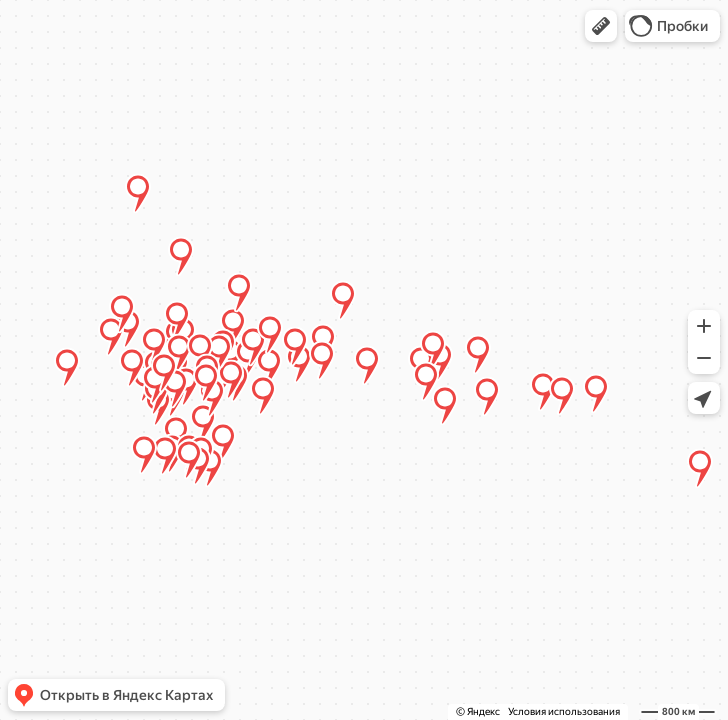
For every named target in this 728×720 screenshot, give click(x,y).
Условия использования (564, 711)
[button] (601, 26)
